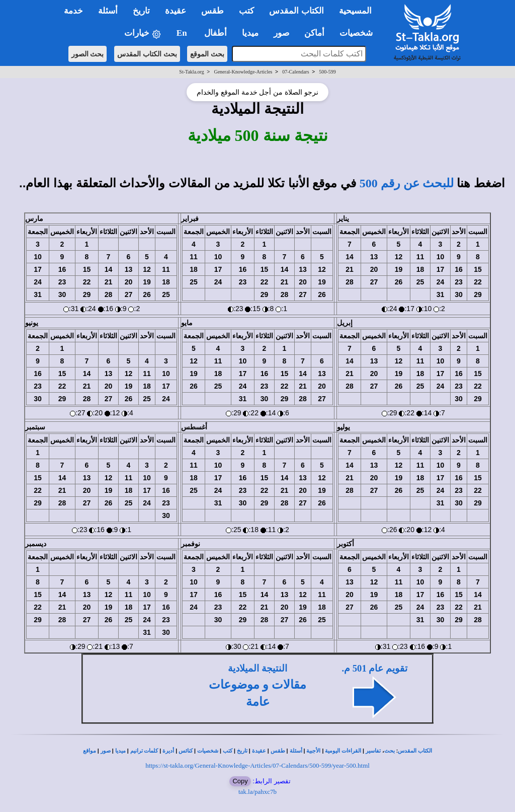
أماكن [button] (314, 33)
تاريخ (242, 751)
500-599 (327, 72)
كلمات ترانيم (144, 751)
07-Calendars (295, 72)
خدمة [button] (73, 11)
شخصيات (208, 751)
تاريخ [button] (141, 11)
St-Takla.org (191, 72)
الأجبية (313, 751)
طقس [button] (212, 11)
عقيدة (259, 751)
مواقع (90, 751)
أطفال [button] (216, 33)
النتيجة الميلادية (257, 668)
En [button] (183, 33)
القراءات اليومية (343, 751)
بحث (390, 751)
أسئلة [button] (108, 11)
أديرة (168, 751)
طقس (278, 751)
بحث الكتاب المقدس (147, 54)
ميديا (120, 751)
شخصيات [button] (359, 33)
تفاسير (373, 751)
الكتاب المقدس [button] (296, 11)
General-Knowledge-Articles (243, 72)
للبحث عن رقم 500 (407, 183)
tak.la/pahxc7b (257, 792)
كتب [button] (246, 11)
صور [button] (281, 33)
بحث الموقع (207, 54)
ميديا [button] (250, 33)
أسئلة (296, 751)
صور (106, 751)
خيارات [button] (143, 33)
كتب (228, 751)
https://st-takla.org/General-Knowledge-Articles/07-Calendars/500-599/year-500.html (257, 765)
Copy (240, 781)
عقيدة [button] (176, 11)
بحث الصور (88, 54)
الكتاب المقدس (415, 751)
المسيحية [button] (355, 11)
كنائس (186, 751)
